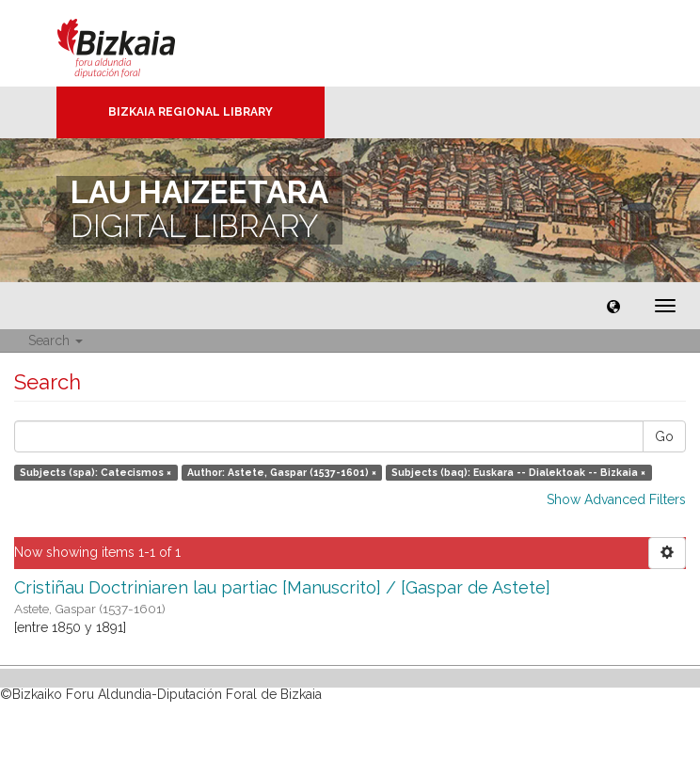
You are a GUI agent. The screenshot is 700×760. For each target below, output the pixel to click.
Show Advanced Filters (616, 499)
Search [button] (56, 340)
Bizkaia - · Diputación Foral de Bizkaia (136, 43)
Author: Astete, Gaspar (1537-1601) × (282, 472)
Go (664, 436)
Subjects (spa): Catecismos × (95, 472)
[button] (613, 306)
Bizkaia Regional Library (191, 112)
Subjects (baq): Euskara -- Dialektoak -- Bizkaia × (518, 472)
